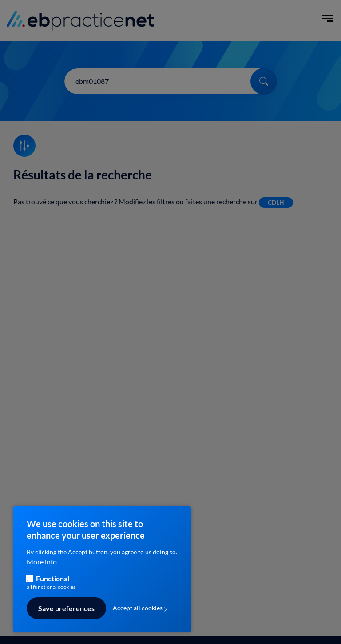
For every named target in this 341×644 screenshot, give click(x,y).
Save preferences (66, 615)
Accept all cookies (138, 615)
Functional (53, 585)
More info (42, 568)
